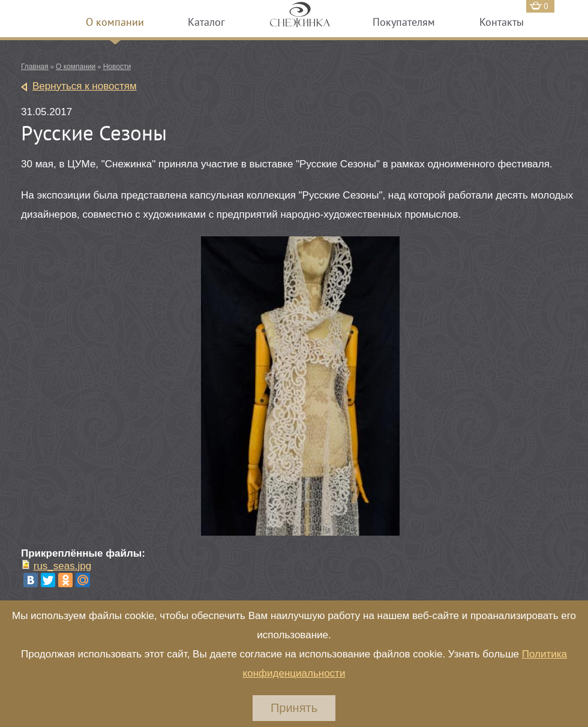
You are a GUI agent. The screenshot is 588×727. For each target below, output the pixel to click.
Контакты (502, 22)
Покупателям (404, 22)
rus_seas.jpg (62, 566)
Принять (294, 708)
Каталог (206, 22)
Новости (117, 67)
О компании (115, 22)
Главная (35, 67)
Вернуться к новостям (85, 86)
